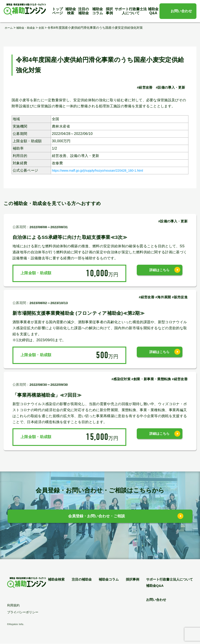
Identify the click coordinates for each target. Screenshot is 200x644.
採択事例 (109, 11)
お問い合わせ (181, 11)
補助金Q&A (153, 11)
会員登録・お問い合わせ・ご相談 (97, 517)
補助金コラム (98, 11)
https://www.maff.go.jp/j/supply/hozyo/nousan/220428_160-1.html (105, 170)
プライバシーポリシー (23, 612)
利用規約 (13, 605)
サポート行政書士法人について (131, 11)
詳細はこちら (159, 273)
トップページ (57, 11)
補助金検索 (71, 11)
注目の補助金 (84, 11)
